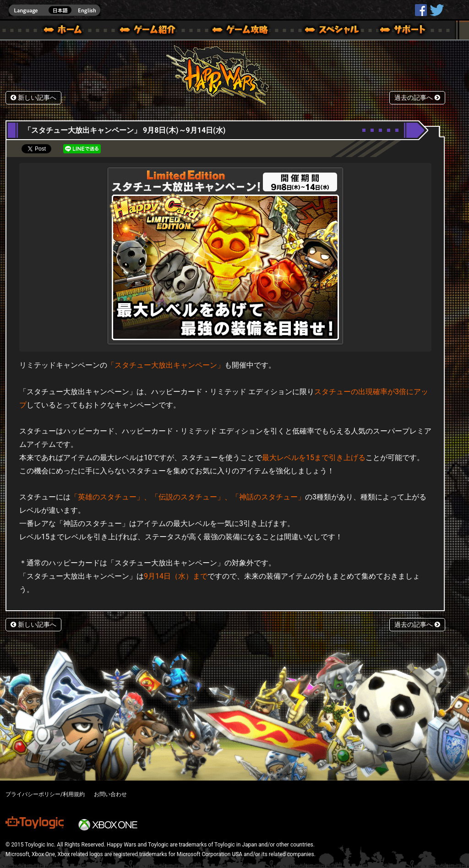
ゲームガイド (235, 31)
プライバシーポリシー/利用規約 (45, 794)
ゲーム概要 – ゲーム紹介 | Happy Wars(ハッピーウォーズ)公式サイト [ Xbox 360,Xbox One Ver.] (151, 31)
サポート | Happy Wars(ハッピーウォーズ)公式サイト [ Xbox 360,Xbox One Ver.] (404, 31)
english (55, 10)
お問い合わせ (110, 794)
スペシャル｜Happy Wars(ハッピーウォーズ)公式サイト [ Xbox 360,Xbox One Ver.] (319, 31)
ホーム (66, 31)
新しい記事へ (33, 98)
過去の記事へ (417, 98)
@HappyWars (436, 10)
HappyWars (421, 10)
